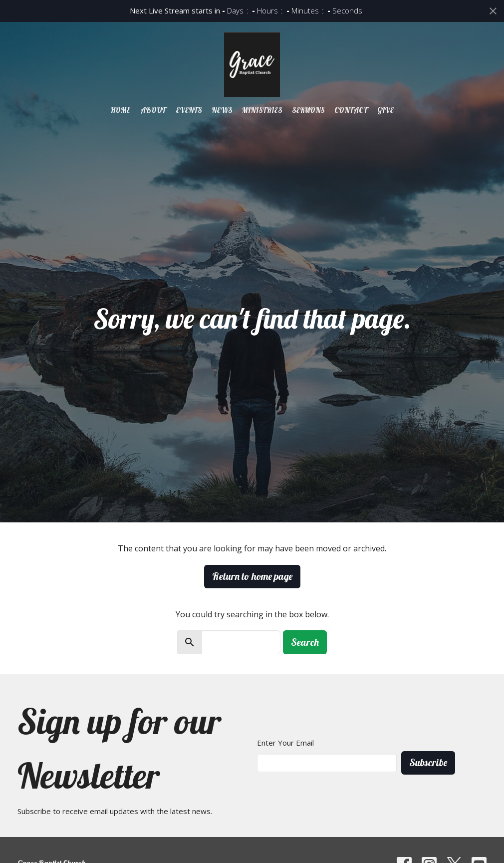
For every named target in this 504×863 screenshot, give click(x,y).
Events (189, 110)
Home (120, 110)
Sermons (308, 110)
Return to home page (252, 576)
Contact (351, 110)
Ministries (262, 110)
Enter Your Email (285, 743)
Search (305, 642)
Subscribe (428, 762)
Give (385, 110)
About (153, 110)
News (222, 110)
